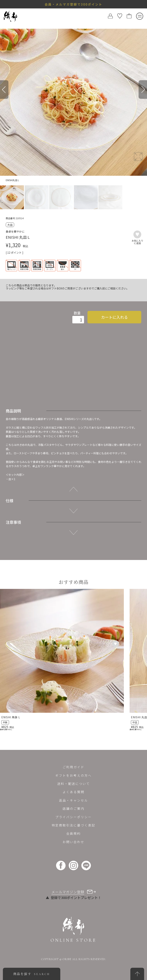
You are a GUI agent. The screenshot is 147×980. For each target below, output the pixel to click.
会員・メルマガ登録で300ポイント (73, 4)
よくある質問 (73, 792)
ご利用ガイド (73, 767)
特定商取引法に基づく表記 (73, 825)
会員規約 (73, 833)
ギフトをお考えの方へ (73, 775)
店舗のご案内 (73, 808)
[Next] (143, 89)
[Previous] (4, 89)
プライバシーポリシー (73, 817)
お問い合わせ (73, 842)
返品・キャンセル (73, 800)
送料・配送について (74, 784)
